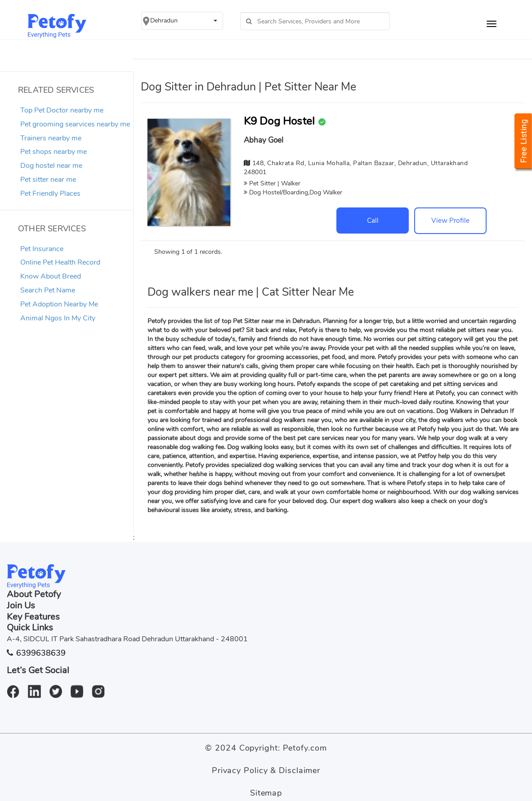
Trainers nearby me (51, 138)
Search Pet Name (48, 290)
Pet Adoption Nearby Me (59, 304)
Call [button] (373, 220)
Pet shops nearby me (54, 152)
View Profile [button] (450, 220)
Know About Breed (51, 276)
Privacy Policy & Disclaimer (266, 770)
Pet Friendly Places (50, 193)
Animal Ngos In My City (58, 318)
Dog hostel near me (51, 166)
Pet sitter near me (48, 180)
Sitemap (266, 793)
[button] (182, 21)
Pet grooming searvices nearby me (75, 124)
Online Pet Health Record (60, 262)
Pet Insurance (42, 249)
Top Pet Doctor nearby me (62, 110)
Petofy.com (305, 748)
